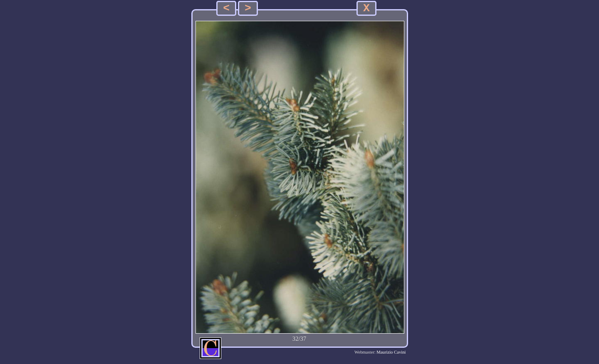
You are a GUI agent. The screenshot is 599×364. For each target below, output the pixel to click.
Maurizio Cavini (391, 352)
